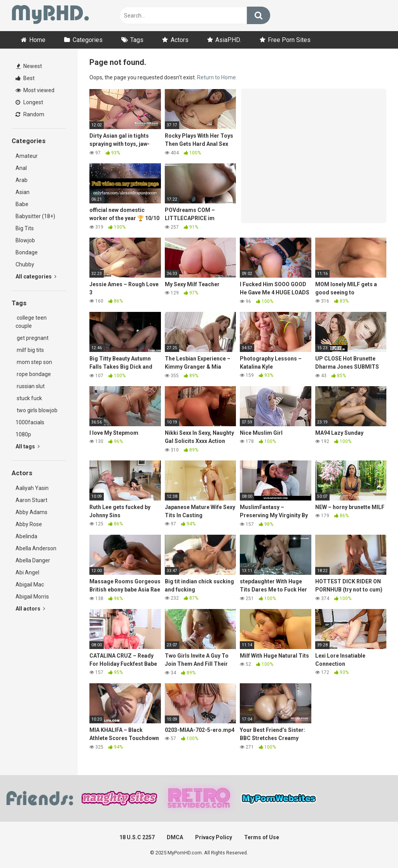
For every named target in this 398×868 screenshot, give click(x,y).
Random (30, 114)
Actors (180, 40)
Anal (21, 168)
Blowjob (25, 240)
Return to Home (216, 77)
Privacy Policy (214, 837)
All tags (28, 446)
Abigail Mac (30, 584)
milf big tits (30, 350)
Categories (88, 40)
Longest (29, 102)
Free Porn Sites (289, 40)
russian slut (30, 386)
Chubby (25, 264)
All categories (36, 276)
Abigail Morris (32, 597)
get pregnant (32, 338)
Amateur (27, 156)
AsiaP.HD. (228, 40)
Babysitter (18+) (35, 216)
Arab (22, 180)
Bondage (27, 252)
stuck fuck (29, 398)
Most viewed (35, 90)
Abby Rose (29, 524)
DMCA (175, 837)
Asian (23, 192)
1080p (23, 434)
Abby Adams (31, 512)
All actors (30, 609)
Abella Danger (33, 560)
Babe (22, 204)
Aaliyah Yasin (32, 488)
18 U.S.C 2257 (137, 837)
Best (25, 78)
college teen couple (31, 322)
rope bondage (33, 374)
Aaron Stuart (31, 500)
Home (37, 40)
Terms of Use (262, 837)
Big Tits (25, 228)
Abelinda (26, 536)
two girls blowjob (37, 410)
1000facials (30, 422)
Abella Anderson (36, 548)
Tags (137, 40)
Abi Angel (27, 572)
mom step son (34, 362)
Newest (29, 66)
